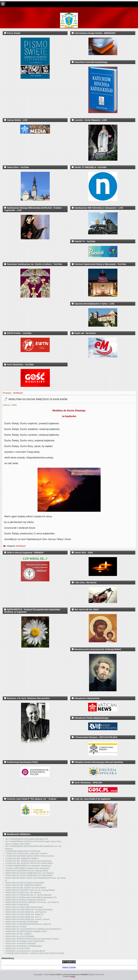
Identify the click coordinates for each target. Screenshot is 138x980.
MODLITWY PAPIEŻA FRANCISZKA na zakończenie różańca (32, 939)
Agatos (73, 976)
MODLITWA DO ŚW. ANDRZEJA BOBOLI (24, 885)
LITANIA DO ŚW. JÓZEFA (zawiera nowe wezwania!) (29, 861)
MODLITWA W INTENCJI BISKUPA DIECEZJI (26, 900)
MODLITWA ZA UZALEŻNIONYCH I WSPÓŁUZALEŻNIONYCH (33, 929)
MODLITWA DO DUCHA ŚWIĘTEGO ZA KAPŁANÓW (38, 399)
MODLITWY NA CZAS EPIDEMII (20, 936)
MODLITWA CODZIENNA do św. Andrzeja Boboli (27, 871)
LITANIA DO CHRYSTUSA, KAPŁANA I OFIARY (27, 854)
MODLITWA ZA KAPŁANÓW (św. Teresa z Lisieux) (28, 919)
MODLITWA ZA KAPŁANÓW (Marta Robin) (24, 907)
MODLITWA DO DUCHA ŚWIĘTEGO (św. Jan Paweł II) (30, 873)
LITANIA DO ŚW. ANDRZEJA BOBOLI (22, 858)
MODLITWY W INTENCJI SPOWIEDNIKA (24, 946)
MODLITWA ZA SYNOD (16, 927)
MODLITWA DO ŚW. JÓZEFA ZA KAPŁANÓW (26, 888)
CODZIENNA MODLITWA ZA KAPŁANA (23, 851)
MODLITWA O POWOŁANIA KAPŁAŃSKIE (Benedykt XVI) (31, 897)
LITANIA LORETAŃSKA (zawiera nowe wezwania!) (28, 868)
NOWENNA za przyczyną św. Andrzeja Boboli (25, 951)
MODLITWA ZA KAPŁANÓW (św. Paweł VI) (24, 914)
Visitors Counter (69, 967)
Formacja (7, 393)
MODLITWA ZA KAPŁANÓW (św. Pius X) (23, 917)
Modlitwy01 (18, 393)
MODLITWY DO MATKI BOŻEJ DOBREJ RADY (26, 931)
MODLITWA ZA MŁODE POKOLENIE (22, 922)
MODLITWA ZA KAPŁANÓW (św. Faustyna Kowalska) (29, 910)
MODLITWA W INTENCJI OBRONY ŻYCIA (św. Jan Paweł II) (32, 902)
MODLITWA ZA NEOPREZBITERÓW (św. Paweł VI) (28, 924)
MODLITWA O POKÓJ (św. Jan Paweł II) (23, 892)
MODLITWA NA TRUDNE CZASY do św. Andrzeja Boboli (30, 890)
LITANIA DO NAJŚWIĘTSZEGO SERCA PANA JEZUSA (30, 856)
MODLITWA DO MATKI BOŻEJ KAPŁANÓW (25, 883)
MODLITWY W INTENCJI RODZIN (21, 944)
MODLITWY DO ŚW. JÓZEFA (19, 934)
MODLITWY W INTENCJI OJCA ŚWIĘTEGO (25, 941)
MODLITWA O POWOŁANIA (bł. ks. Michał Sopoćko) (29, 895)
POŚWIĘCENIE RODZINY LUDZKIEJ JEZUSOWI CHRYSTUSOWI (35, 953)
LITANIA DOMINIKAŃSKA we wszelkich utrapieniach (28, 866)
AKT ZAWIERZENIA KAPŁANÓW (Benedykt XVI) (27, 839)
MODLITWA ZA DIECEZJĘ (17, 905)
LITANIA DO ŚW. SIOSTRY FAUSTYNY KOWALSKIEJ (29, 863)
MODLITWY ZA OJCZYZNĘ (18, 948)
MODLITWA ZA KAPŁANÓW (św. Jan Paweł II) (26, 912)
